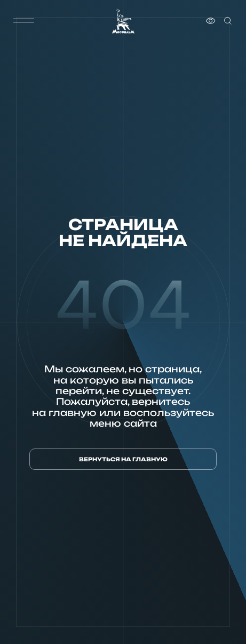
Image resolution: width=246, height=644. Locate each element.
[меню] (24, 21)
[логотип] (123, 21)
